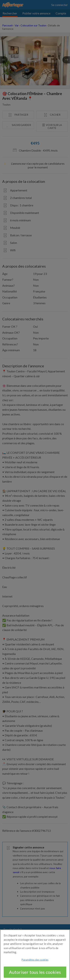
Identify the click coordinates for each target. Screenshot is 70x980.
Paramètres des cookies (35, 964)
